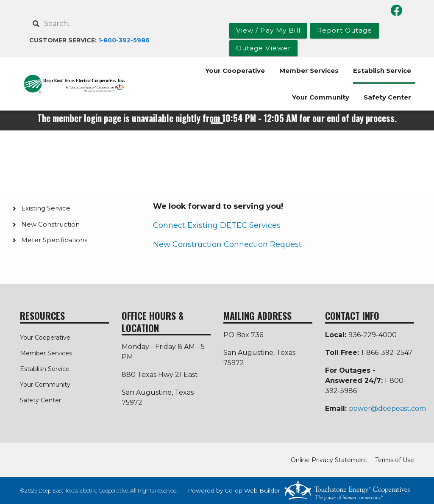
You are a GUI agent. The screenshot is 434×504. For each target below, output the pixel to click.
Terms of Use (395, 460)
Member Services (309, 71)
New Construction (50, 224)
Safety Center (387, 97)
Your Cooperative (235, 71)
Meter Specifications (54, 240)
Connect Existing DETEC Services (217, 225)
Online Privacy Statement (329, 460)
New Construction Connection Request (227, 244)
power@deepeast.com (387, 408)
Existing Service (46, 208)
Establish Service (382, 71)
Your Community (321, 97)
